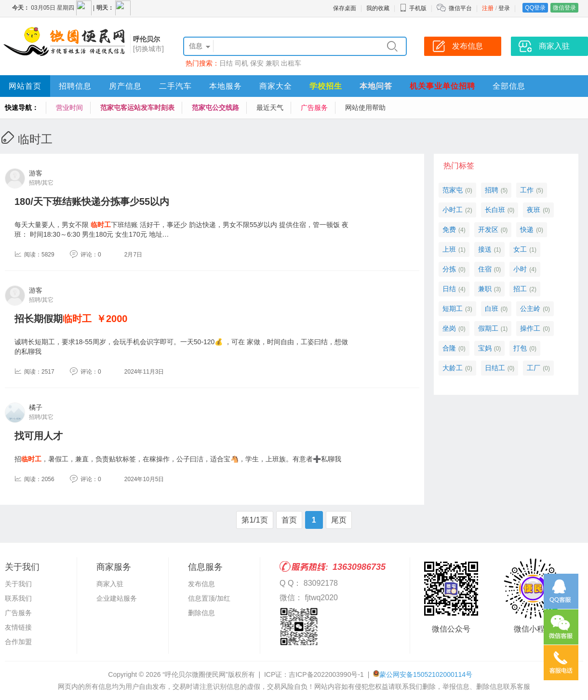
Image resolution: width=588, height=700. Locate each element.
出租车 (291, 63)
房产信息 (125, 86)
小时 (520, 269)
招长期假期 (53, 319)
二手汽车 (175, 86)
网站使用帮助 (365, 108)
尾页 (339, 520)
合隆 (449, 348)
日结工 (495, 368)
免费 (449, 229)
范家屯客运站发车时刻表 (137, 108)
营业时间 (69, 108)
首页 (289, 520)
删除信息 (201, 613)
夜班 (534, 210)
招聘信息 (75, 86)
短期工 (453, 309)
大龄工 (453, 368)
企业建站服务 (117, 598)
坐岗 (449, 328)
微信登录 (564, 8)
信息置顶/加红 (209, 598)
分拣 (449, 269)
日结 (226, 63)
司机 (241, 63)
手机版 (413, 8)
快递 (527, 229)
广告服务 (314, 108)
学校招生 (326, 86)
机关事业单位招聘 (442, 86)
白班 (492, 309)
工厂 (534, 368)
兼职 (272, 63)
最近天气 (270, 108)
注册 (488, 8)
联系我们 (18, 598)
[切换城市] (148, 49)
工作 (527, 190)
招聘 (492, 190)
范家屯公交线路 (215, 108)
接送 (485, 249)
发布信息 (201, 584)
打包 (520, 348)
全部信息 (509, 86)
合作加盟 (18, 642)
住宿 (485, 269)
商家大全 (276, 86)
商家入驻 (110, 584)
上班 (449, 249)
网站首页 (25, 86)
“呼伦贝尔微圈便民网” (195, 674)
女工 (520, 249)
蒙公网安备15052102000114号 (426, 674)
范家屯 (453, 190)
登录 (504, 8)
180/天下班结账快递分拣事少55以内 (92, 202)
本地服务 (226, 86)
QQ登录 (535, 8)
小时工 (453, 210)
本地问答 (376, 86)
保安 (257, 63)
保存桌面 (345, 8)
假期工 (488, 328)
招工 (520, 289)
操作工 (530, 328)
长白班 (495, 210)
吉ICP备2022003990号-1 (326, 674)
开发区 (488, 229)
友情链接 (18, 627)
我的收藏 (378, 8)
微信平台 (460, 8)
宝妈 (485, 348)
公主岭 (530, 309)
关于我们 (18, 584)
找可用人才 (39, 436)
